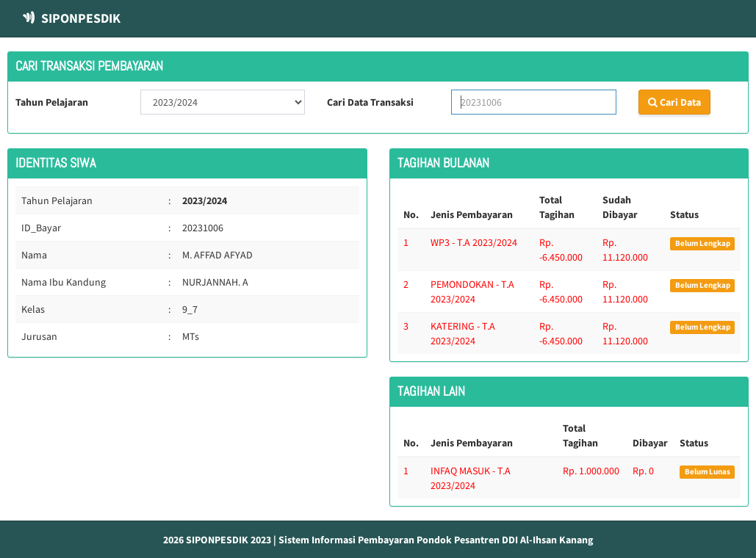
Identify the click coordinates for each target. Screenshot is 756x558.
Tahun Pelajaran (52, 102)
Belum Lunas (708, 472)
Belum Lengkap (703, 243)
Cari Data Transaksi (370, 102)
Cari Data (674, 102)
